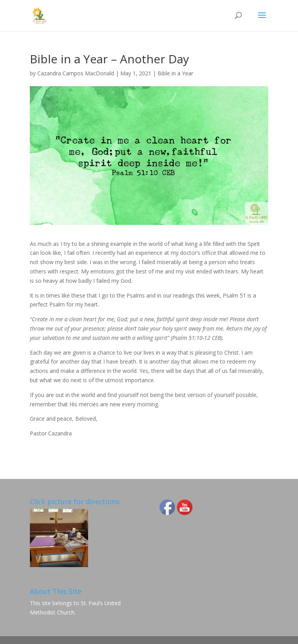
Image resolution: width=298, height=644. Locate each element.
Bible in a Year (175, 73)
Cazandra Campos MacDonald (76, 73)
